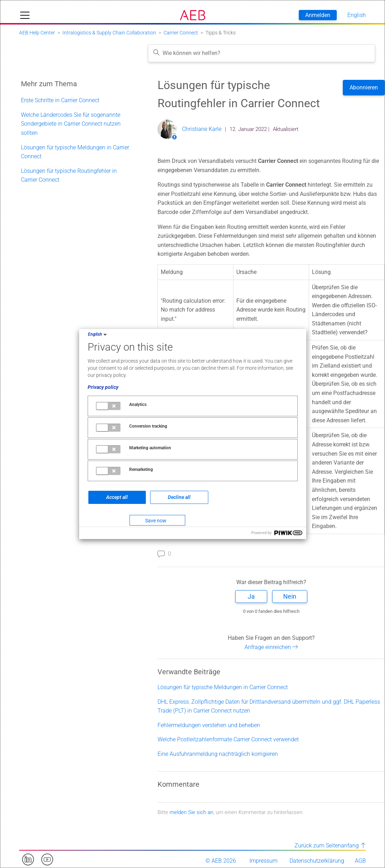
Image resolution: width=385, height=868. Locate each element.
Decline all (179, 497)
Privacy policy (103, 387)
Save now (156, 521)
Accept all (117, 497)
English (98, 334)
